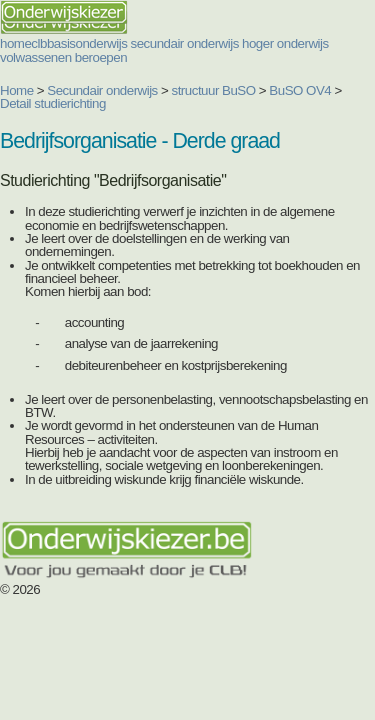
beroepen (101, 57)
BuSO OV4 (300, 90)
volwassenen (36, 57)
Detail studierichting (53, 103)
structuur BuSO (214, 90)
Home (17, 90)
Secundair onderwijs (102, 90)
